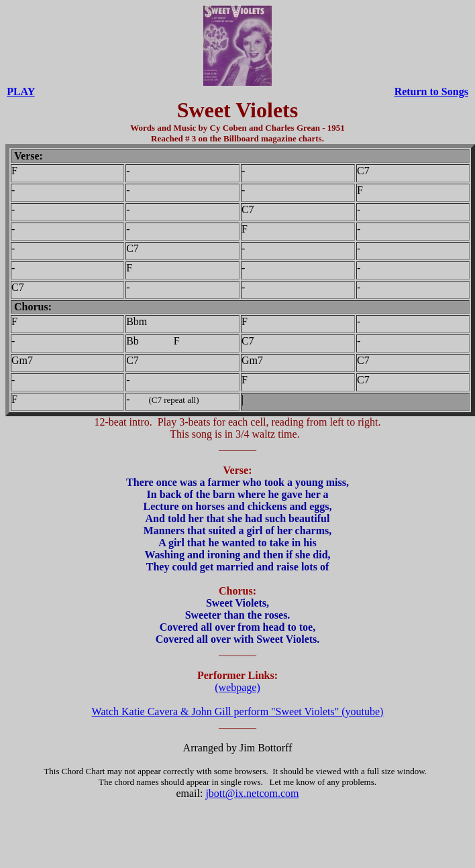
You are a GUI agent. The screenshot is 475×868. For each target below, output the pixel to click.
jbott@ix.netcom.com (252, 793)
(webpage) (237, 687)
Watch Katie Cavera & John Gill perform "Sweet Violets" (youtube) (238, 711)
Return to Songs (431, 91)
